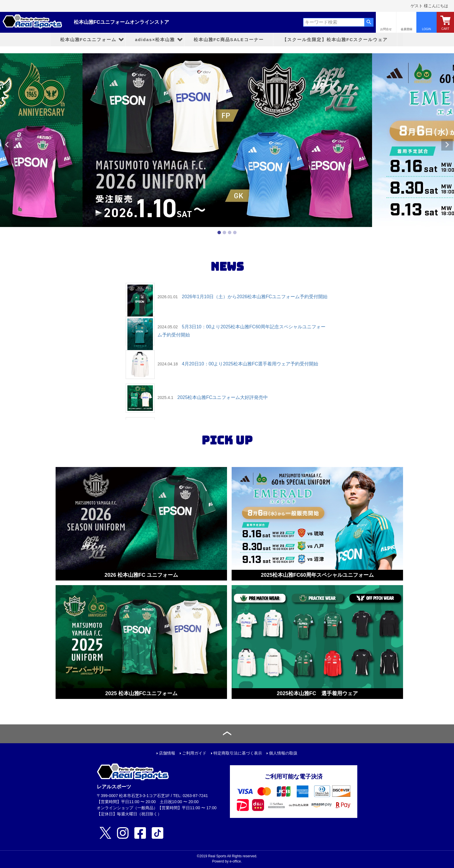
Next (447, 145)
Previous (7, 145)
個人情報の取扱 (283, 753)
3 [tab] (230, 232)
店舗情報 (167, 753)
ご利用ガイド (194, 753)
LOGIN (426, 29)
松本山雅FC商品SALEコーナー (229, 40)
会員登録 (407, 29)
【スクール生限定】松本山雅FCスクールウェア (335, 40)
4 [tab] (235, 232)
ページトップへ (227, 734)
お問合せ (386, 29)
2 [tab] (224, 232)
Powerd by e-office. (227, 861)
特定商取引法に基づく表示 (238, 753)
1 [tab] (219, 232)
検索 (369, 22)
